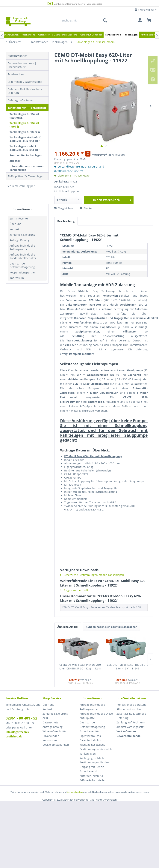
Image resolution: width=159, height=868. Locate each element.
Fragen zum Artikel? (74, 590)
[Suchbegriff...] (84, 20)
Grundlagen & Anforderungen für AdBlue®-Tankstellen (93, 776)
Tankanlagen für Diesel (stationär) (24, 116)
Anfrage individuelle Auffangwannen (22, 247)
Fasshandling (16, 74)
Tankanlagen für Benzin (25, 132)
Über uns (15, 224)
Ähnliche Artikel (68, 627)
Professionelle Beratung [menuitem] (131, 705)
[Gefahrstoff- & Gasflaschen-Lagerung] (58, 35)
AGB (45, 718)
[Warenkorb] (149, 20)
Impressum (17, 278)
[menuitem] (84, 20)
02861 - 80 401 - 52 (21, 718)
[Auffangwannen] (10, 35)
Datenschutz (50, 722)
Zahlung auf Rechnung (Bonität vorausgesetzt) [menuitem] (131, 725)
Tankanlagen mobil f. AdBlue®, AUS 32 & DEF (25, 148)
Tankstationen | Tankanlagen (27, 108)
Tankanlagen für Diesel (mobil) (24, 125)
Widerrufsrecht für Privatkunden (54, 734)
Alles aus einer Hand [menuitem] (130, 709)
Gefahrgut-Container (21, 100)
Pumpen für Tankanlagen (26, 155)
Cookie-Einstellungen (56, 745)
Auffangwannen (18, 56)
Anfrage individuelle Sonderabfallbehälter (23, 256)
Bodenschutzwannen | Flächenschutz (22, 65)
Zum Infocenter (19, 218)
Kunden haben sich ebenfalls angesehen (112, 627)
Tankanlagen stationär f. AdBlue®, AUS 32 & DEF (25, 139)
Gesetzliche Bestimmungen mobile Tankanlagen (92, 575)
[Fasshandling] (28, 35)
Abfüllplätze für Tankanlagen (26, 176)
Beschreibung (66, 221)
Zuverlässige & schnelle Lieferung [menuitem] (131, 716)
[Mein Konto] (140, 20)
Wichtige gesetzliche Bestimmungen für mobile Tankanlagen (96, 749)
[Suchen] (105, 20)
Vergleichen (64, 208)
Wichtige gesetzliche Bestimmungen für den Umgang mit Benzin (94, 763)
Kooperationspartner (23, 272)
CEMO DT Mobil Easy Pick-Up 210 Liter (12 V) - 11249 (128, 667)
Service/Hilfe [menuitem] (145, 10)
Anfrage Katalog (20, 240)
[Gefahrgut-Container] (91, 35)
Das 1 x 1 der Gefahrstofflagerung (22, 265)
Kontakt (14, 229)
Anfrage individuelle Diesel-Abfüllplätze (97, 716)
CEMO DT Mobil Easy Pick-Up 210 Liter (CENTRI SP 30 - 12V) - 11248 (80, 667)
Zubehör (15, 161)
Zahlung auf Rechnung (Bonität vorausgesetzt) (75, 4)
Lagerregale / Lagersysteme (25, 82)
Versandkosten (75, 792)
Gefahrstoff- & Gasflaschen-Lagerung (25, 91)
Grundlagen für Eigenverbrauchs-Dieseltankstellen (91, 736)
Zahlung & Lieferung (22, 235)
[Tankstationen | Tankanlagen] (121, 35)
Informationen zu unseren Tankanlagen (26, 168)
